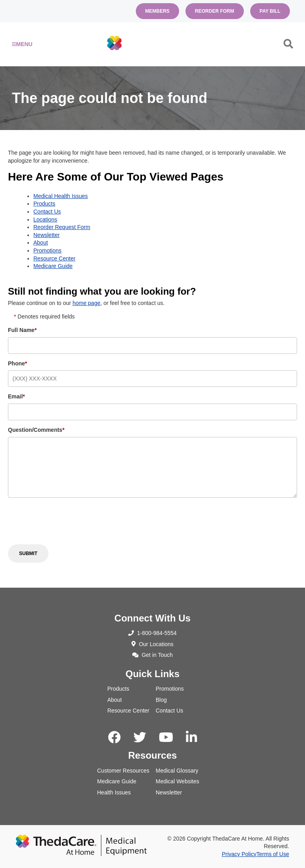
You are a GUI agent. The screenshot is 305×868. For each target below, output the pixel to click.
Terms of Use (273, 854)
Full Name (22, 330)
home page (87, 303)
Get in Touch (152, 655)
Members (157, 11)
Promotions (47, 250)
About (41, 243)
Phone (17, 363)
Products (44, 204)
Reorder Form (215, 11)
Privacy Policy (239, 854)
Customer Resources (124, 771)
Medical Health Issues (61, 196)
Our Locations (152, 644)
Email (16, 396)
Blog (161, 700)
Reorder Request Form (62, 227)
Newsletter (46, 235)
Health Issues (114, 792)
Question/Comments (36, 430)
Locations (45, 219)
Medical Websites (177, 781)
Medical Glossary (177, 771)
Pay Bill (270, 11)
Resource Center (54, 258)
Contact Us (47, 212)
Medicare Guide (53, 266)
